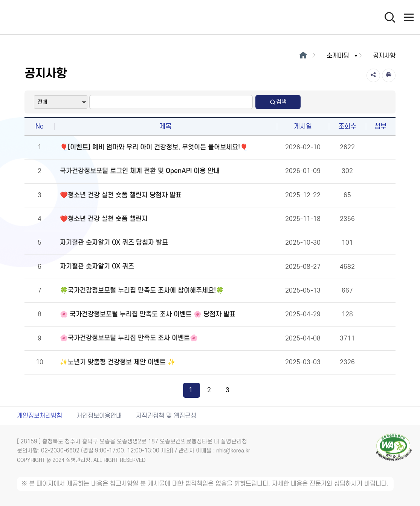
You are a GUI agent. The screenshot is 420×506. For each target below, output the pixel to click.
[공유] (373, 75)
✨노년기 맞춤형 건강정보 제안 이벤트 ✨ (118, 362)
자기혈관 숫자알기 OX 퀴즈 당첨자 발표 (114, 243)
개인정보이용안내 (99, 416)
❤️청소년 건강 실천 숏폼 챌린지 (104, 219)
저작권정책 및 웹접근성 (166, 416)
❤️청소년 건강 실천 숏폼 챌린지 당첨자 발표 (121, 195)
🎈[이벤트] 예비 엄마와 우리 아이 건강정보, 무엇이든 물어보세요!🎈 (154, 147)
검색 (278, 102)
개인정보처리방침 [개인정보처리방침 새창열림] (40, 416)
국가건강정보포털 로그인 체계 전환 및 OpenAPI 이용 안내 (140, 171)
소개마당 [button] (343, 56)
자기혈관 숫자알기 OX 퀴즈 (97, 266)
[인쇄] (389, 75)
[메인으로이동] (303, 56)
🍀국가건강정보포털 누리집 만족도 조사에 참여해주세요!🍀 (142, 291)
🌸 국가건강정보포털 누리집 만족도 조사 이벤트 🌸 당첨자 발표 (148, 314)
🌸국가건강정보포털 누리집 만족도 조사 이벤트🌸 (129, 338)
